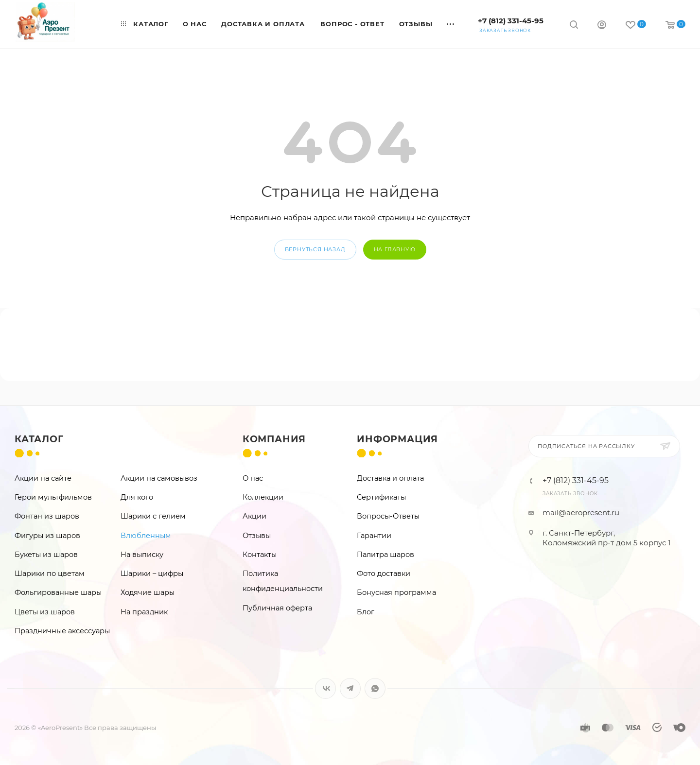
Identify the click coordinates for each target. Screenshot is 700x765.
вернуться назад (315, 249)
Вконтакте (325, 688)
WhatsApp (375, 688)
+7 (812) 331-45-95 (511, 21)
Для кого (137, 497)
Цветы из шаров (45, 612)
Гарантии (374, 536)
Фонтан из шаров (47, 516)
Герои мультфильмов (53, 497)
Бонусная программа (396, 592)
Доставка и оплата (390, 478)
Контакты (260, 555)
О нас (253, 478)
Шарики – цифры (152, 574)
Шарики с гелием (153, 516)
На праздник (144, 612)
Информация (397, 439)
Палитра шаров (385, 555)
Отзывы (257, 536)
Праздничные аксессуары (62, 631)
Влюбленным (146, 536)
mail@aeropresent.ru (581, 513)
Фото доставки (384, 574)
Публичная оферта (277, 608)
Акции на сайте (43, 478)
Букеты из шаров (46, 555)
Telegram (350, 688)
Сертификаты (381, 497)
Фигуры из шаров (47, 536)
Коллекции (263, 497)
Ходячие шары (148, 592)
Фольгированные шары (58, 592)
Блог (366, 612)
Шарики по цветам (50, 574)
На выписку (142, 555)
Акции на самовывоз (159, 478)
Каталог (39, 439)
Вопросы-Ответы (388, 516)
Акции (254, 516)
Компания (274, 439)
